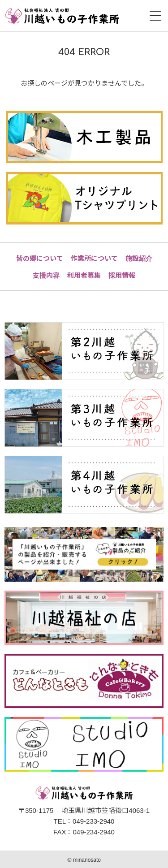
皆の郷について (40, 258)
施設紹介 (139, 258)
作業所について (94, 258)
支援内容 (46, 275)
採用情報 (122, 275)
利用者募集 (84, 275)
